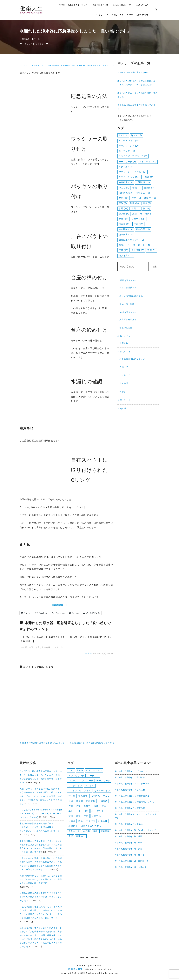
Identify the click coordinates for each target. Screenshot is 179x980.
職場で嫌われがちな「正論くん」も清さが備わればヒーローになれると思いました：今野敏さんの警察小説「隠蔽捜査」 (41, 879)
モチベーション (102, 791)
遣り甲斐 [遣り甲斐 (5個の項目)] (138, 250)
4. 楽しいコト (102, 15)
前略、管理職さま (128, 288)
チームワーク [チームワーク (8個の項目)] (127, 162)
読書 (95, 833)
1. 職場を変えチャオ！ (100, 5)
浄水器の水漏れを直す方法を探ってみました (42, 647)
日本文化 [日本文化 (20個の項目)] (138, 219)
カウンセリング (76, 776)
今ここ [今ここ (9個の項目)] (124, 188)
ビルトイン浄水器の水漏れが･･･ (133, 73)
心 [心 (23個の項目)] (146, 208)
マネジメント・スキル (80, 791)
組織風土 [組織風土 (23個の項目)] (126, 235)
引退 (86, 812)
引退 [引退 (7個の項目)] (136, 208)
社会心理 (103, 823)
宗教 (96, 807)
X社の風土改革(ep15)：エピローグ (132, 861)
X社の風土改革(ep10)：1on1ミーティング (136, 830)
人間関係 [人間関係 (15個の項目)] (143, 182)
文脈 (86, 817)
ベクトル (90, 786)
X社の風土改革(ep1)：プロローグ (131, 771)
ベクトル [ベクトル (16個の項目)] (126, 167)
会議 (71, 802)
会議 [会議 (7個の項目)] (137, 188)
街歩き (123, 392)
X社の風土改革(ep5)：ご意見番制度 (132, 796)
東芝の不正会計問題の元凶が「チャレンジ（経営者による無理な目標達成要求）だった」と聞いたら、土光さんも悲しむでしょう (41, 827)
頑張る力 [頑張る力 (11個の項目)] (126, 256)
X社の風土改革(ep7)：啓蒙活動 (130, 808)
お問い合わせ (142, 15)
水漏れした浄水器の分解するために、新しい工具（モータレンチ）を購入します (138, 83)
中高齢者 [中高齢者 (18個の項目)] (126, 182)
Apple (80, 770)
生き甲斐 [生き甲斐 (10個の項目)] (126, 229)
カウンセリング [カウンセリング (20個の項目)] (129, 146)
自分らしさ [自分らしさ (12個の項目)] (127, 245)
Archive (130, 15)
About (62, 5)
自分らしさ (74, 833)
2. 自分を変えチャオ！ (123, 5)
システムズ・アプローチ (81, 781)
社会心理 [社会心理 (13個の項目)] (143, 229)
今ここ (106, 797)
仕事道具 (124, 343)
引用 (78, 812)
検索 (155, 267)
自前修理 (41, 44)
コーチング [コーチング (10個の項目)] (127, 151)
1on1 (71, 770)
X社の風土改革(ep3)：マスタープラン (133, 784)
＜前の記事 (58, 605)
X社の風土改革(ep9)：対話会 (129, 824)
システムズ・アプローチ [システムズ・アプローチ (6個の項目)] (133, 156)
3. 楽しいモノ (142, 5)
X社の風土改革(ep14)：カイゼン (131, 855)
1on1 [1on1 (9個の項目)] (123, 135)
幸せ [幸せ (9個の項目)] (147, 203)
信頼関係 (91, 802)
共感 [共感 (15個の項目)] (123, 198)
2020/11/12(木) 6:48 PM (103, 654)
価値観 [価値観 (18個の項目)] (150, 188)
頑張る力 (81, 838)
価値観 (80, 802)
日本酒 (72, 823)
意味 (71, 817)
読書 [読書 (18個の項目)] (123, 250)
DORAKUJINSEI (75, 969)
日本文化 (96, 817)
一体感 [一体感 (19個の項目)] (149, 177)
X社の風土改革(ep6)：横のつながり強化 (134, 802)
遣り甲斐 (105, 833)
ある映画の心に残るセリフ (132, 359)
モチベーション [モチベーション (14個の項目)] (129, 177)
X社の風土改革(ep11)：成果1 (129, 836)
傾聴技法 (103, 802)
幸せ (71, 812)
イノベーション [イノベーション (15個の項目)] (129, 141)
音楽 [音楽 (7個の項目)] (151, 250)
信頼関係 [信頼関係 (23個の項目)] (126, 193)
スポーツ (124, 367)
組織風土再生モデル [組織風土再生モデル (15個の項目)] (131, 240)
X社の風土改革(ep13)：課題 (129, 849)
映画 (81, 823)
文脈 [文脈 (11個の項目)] (123, 219)
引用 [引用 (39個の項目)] (123, 208)
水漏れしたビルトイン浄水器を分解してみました (138, 95)
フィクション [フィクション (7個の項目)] (148, 162)
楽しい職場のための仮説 (131, 296)
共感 (71, 807)
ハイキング (125, 375)
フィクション (75, 786)
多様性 (87, 807)
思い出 (100, 812)
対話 (104, 807)
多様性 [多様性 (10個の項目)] (150, 198)
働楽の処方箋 (126, 328)
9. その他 (122, 409)
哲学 (78, 807)
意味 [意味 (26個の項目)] (137, 214)
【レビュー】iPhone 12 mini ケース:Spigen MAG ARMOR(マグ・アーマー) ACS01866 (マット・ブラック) (41, 814)
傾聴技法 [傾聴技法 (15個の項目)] (143, 193)
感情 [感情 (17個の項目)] (150, 214)
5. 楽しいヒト (117, 15)
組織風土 (73, 828)
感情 (78, 817)
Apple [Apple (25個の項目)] (136, 135)
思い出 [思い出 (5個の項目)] (124, 214)
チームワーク (103, 781)
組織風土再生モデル (91, 828)
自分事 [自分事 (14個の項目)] (144, 245)
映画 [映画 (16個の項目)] (138, 224)
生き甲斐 (91, 823)
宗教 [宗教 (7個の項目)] (123, 203)
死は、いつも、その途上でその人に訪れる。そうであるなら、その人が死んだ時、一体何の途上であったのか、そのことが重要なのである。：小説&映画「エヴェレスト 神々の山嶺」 (41, 796)
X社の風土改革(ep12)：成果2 (129, 843)
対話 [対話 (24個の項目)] (135, 203)
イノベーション (94, 770)
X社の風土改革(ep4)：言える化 (130, 790)
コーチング (93, 776)
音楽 (71, 838)
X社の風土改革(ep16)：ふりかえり (132, 867)
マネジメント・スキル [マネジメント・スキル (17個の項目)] (133, 172)
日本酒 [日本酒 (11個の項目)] (125, 224)
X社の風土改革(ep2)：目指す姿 (130, 777)
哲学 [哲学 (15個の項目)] (136, 198)
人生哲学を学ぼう (128, 320)
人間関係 (95, 797)
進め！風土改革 (127, 304)
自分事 (86, 833)
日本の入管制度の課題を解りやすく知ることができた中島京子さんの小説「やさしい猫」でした (41, 897)
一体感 (72, 797)
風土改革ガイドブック (77, 5)
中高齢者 (83, 797)
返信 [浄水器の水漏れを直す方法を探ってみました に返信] (90, 653)
